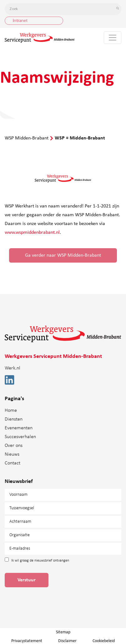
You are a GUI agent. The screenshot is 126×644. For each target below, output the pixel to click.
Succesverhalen (20, 437)
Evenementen (19, 428)
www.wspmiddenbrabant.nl (32, 233)
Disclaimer (67, 641)
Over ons (14, 446)
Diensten (14, 419)
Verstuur (27, 580)
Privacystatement (27, 641)
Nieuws (12, 454)
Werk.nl (13, 368)
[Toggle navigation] (113, 38)
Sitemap (63, 632)
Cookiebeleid (104, 641)
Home (11, 411)
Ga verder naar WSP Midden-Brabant (63, 255)
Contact (13, 463)
